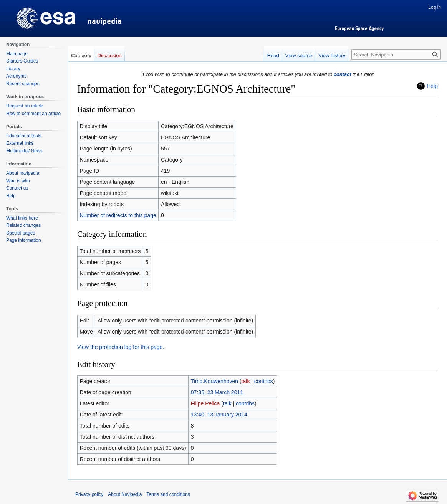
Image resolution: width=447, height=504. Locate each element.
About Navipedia (125, 494)
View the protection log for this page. (121, 347)
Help (432, 86)
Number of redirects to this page (118, 215)
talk (246, 381)
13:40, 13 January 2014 (219, 415)
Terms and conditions (168, 494)
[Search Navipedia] (396, 55)
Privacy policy (89, 494)
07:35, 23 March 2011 (217, 392)
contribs (264, 381)
